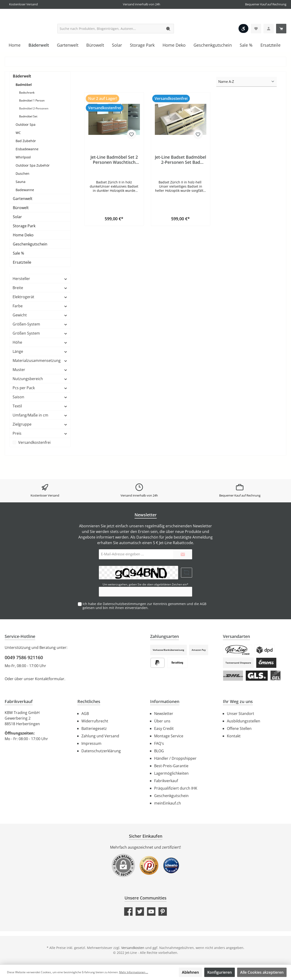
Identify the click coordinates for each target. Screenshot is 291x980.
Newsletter (164, 714)
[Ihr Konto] (269, 47)
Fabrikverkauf (166, 781)
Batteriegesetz (94, 728)
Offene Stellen (239, 728)
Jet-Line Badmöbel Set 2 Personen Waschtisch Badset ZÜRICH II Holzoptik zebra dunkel (114, 178)
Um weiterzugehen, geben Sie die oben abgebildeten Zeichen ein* (145, 584)
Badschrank (27, 111)
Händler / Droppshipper (175, 758)
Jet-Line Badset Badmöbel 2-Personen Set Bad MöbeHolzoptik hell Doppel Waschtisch (180, 178)
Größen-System (40, 343)
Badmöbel (24, 103)
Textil (40, 425)
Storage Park (24, 245)
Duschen (23, 192)
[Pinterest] (163, 912)
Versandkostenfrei (34, 461)
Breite (40, 307)
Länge (40, 370)
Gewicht (40, 334)
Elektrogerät (40, 316)
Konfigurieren (220, 972)
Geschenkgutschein (30, 263)
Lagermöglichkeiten (171, 773)
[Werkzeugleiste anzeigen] (243, 47)
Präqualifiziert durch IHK (176, 788)
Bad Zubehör (26, 160)
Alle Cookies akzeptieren (262, 972)
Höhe (40, 361)
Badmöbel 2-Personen (34, 127)
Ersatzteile (22, 281)
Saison (40, 416)
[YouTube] (151, 912)
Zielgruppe (40, 443)
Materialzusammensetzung (40, 379)
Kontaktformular (50, 679)
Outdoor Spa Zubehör (33, 184)
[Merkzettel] (256, 47)
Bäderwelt (22, 95)
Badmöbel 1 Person (32, 119)
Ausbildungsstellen (244, 721)
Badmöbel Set (28, 135)
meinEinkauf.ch (168, 803)
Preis (40, 452)
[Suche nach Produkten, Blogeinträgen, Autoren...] (110, 47)
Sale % (18, 272)
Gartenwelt (23, 217)
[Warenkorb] (281, 47)
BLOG (159, 751)
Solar (17, 236)
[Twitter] (140, 912)
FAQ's (159, 743)
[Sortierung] (246, 101)
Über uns (162, 721)
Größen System (40, 352)
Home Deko (23, 254)
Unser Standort (241, 714)
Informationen (165, 701)
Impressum (91, 743)
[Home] (15, 64)
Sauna (21, 201)
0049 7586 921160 (24, 657)
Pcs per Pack (40, 407)
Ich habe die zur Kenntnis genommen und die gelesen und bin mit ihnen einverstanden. (144, 606)
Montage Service (169, 736)
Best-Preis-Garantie (171, 766)
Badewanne (25, 209)
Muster (40, 388)
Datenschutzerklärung (101, 751)
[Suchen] (168, 47)
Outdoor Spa (26, 143)
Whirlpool (23, 176)
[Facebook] (128, 912)
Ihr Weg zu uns (238, 701)
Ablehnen (190, 972)
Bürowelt (21, 227)
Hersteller (40, 297)
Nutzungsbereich (40, 398)
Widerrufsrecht (95, 721)
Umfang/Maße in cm (40, 434)
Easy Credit (164, 728)
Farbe (40, 325)
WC (18, 152)
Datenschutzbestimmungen (125, 604)
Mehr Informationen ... (134, 972)
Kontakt (234, 736)
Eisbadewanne (27, 168)
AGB (203, 604)
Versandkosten (133, 948)
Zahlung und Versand (100, 736)
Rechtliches (89, 701)
